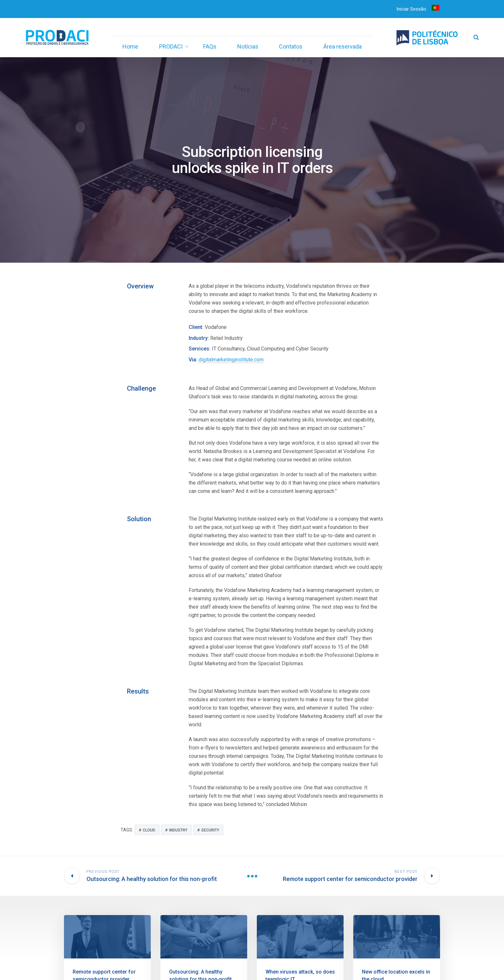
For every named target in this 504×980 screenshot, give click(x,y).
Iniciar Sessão (411, 9)
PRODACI (171, 46)
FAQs (210, 46)
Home (130, 46)
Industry (178, 830)
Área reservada (342, 46)
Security (210, 830)
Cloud (149, 830)
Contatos (291, 46)
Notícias (248, 46)
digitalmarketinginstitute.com (231, 360)
